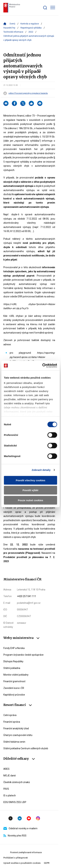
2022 (31, 32)
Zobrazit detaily (41, 470)
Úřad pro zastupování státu (18, 735)
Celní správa (10, 715)
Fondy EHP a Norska (14, 648)
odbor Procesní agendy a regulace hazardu (28, 93)
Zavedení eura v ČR (14, 688)
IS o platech (10, 795)
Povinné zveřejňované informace (26, 852)
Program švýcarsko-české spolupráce (23, 655)
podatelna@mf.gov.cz (29, 603)
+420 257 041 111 (27, 596)
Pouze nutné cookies (30, 500)
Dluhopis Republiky (13, 661)
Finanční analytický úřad (16, 728)
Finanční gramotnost (14, 681)
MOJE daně (9, 776)
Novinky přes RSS (15, 836)
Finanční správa (12, 722)
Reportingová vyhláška (31, 28)
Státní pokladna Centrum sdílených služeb (26, 748)
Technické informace (13, 32)
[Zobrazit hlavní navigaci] (53, 8)
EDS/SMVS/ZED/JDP (15, 802)
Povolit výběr (30, 490)
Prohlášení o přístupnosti (16, 858)
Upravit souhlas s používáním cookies (22, 863)
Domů (12, 24)
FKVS (6, 789)
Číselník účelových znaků (17, 782)
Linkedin (20, 818)
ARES (6, 769)
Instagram (38, 818)
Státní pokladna (12, 668)
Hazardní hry (9, 28)
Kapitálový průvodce (14, 695)
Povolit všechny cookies (30, 480)
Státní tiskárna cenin (14, 742)
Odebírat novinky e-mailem (20, 828)
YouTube (29, 818)
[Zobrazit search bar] (45, 8)
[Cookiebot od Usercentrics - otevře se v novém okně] (43, 366)
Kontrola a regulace (30, 24)
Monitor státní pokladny (16, 675)
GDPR (47, 863)
